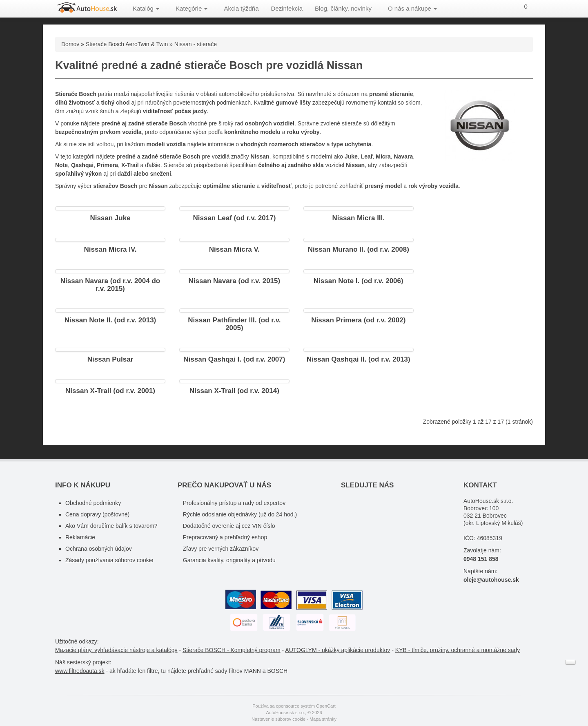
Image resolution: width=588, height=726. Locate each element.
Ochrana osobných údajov (99, 549)
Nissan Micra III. (359, 218)
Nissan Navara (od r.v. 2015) (235, 281)
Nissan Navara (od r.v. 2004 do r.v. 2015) (110, 285)
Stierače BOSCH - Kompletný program (232, 650)
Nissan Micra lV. (110, 249)
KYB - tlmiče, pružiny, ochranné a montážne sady (458, 650)
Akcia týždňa (241, 8)
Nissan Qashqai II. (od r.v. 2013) (359, 359)
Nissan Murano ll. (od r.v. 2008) (359, 249)
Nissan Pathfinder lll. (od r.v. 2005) (234, 324)
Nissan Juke (110, 218)
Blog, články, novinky (343, 8)
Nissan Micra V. (234, 249)
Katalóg (146, 8)
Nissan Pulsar (110, 359)
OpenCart (326, 706)
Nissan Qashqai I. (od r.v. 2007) (234, 359)
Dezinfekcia (287, 8)
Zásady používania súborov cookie (109, 560)
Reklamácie (80, 537)
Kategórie (192, 8)
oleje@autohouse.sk (491, 580)
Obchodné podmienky (93, 503)
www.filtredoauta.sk (80, 671)
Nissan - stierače (196, 44)
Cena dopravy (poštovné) (97, 514)
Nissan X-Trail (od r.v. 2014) (234, 391)
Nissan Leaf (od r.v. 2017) (234, 218)
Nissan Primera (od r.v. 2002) (358, 320)
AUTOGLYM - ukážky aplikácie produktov (337, 650)
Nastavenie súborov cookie (278, 719)
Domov (70, 44)
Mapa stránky (323, 719)
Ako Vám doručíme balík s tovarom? (111, 526)
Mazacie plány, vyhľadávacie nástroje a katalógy (116, 650)
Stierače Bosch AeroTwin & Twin (127, 44)
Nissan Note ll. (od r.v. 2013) (110, 320)
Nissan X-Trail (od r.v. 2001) (110, 391)
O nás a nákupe (412, 8)
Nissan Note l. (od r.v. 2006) (359, 281)
